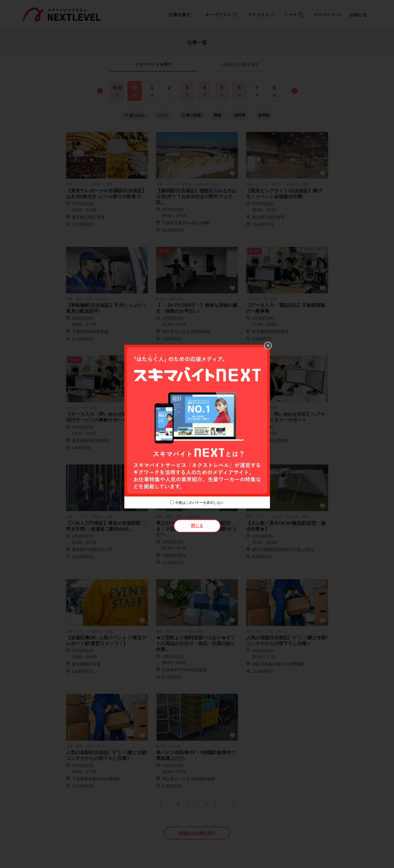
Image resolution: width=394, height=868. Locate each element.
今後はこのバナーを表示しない (199, 503)
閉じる (197, 526)
